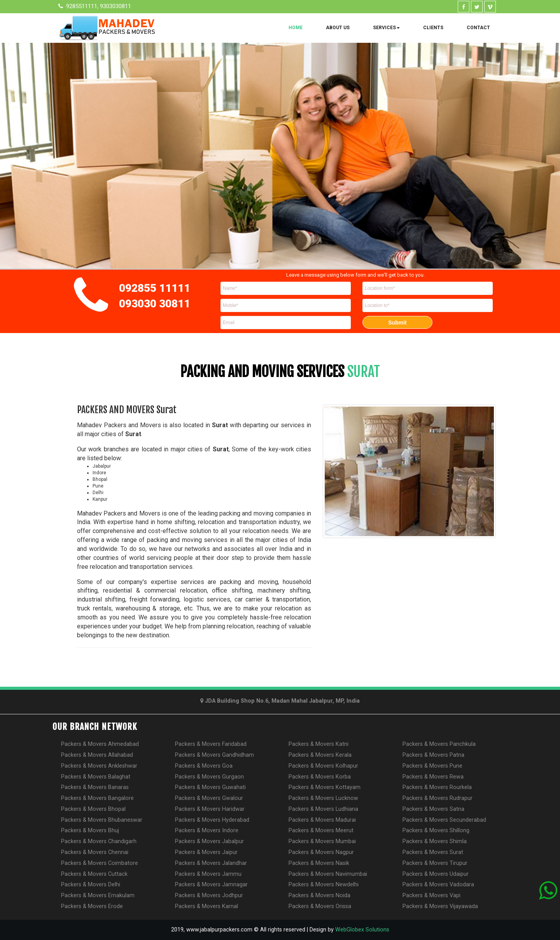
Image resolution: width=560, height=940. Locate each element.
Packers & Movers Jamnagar (211, 885)
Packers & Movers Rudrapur (437, 798)
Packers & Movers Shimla (435, 841)
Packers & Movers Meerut (321, 830)
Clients (433, 28)
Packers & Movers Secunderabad (444, 820)
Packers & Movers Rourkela (437, 787)
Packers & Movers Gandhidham (214, 755)
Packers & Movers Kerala (320, 755)
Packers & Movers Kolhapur (323, 766)
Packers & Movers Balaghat (96, 777)
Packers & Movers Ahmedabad (100, 744)
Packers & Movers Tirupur (435, 863)
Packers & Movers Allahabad (97, 755)
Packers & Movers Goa (204, 766)
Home (296, 28)
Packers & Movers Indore (207, 830)
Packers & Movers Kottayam (325, 787)
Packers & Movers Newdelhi (324, 885)
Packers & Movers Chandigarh (99, 841)
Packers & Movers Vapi (431, 895)
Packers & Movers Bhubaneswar (102, 820)
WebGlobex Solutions (362, 930)
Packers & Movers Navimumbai (328, 874)
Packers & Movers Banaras (95, 787)
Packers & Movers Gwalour (209, 798)
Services (386, 28)
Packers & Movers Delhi (91, 885)
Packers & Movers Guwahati (210, 787)
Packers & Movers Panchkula (439, 744)
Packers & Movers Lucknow (323, 798)
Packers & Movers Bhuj (90, 830)
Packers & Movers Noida (319, 895)
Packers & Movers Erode (92, 906)
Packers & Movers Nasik (319, 863)
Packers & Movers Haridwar (210, 809)
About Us (338, 28)
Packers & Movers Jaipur (206, 852)
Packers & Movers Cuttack (94, 874)
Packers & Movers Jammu (208, 874)
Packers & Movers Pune (432, 766)
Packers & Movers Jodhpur (209, 895)
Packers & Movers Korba (320, 777)
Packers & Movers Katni (318, 744)
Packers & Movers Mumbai (322, 841)
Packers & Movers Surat (433, 852)
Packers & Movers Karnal (206, 906)
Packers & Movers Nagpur (321, 852)
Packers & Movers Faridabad (211, 744)
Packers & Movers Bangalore (97, 798)
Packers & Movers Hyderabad (212, 820)
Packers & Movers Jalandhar (211, 863)
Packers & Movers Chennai (95, 852)
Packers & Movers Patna (433, 755)
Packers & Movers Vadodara (438, 885)
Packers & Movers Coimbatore (100, 863)
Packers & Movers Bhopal (93, 809)
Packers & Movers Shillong (436, 830)
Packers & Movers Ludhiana (323, 809)
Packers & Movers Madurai (322, 820)
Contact (478, 28)
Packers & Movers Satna (433, 809)
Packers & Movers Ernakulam (98, 895)
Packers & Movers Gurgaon (209, 777)
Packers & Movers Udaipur (436, 874)
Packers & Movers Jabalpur (209, 841)
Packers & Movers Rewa (433, 777)
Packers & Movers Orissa (320, 906)
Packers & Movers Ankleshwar (99, 766)
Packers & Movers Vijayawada (440, 906)
